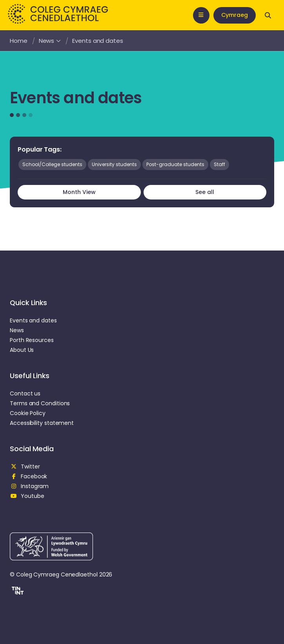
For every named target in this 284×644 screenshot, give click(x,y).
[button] (17, 592)
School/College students (52, 164)
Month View (79, 192)
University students (114, 164)
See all (205, 192)
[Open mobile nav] (201, 15)
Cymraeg (235, 15)
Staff (219, 164)
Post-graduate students (175, 164)
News (50, 41)
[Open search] (268, 15)
